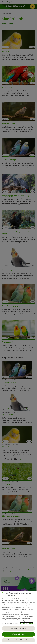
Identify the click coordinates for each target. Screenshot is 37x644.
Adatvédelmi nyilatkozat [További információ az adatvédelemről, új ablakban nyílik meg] (27, 623)
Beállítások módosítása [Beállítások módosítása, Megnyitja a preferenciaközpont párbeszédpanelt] (18, 628)
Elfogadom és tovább (19, 634)
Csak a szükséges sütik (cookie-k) (18, 640)
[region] (18, 617)
